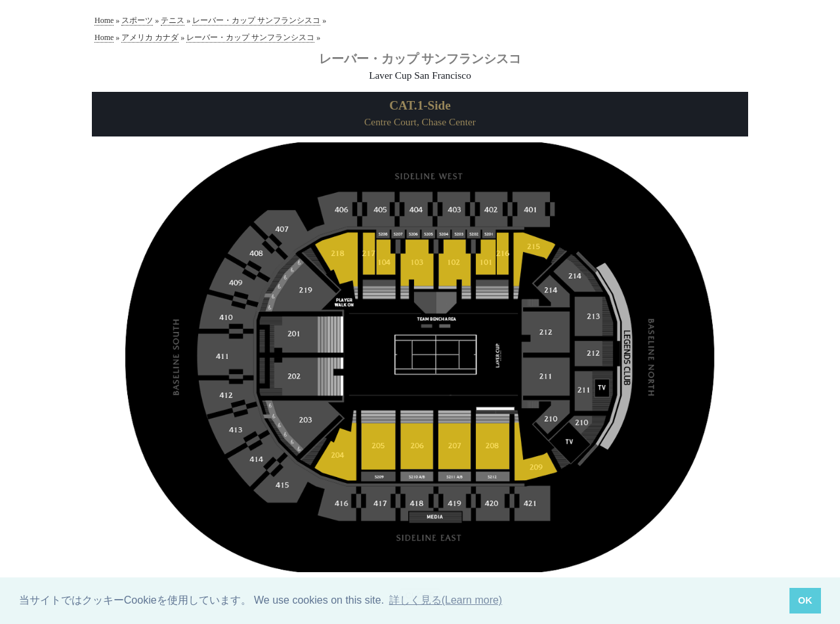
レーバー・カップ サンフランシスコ (256, 20)
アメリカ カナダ (150, 37)
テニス (173, 20)
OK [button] (805, 600)
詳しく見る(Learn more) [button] (446, 600)
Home (104, 20)
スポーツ (137, 20)
